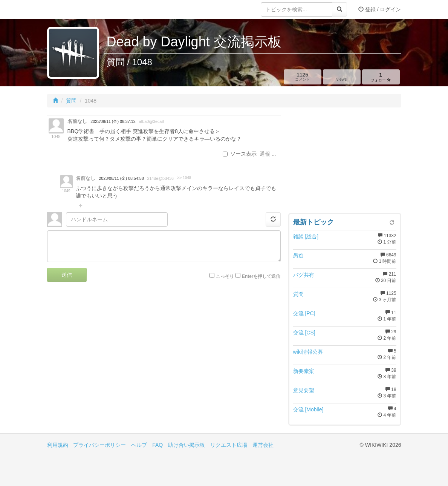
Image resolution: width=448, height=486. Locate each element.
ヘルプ (139, 445)
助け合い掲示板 (187, 445)
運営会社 (263, 445)
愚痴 (298, 256)
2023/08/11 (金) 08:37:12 (113, 121)
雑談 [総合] (306, 236)
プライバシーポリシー (99, 445)
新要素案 (304, 371)
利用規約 (58, 445)
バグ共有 (304, 275)
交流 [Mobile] (308, 409)
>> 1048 (184, 178)
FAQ (157, 445)
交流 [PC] (304, 313)
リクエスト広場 (229, 445)
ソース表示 (240, 154)
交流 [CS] (304, 333)
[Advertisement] (345, 162)
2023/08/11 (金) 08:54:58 (121, 178)
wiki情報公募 (308, 352)
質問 (71, 101)
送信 (67, 275)
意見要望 (304, 390)
